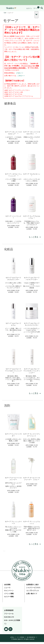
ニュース (7, 588)
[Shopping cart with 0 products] (36, 8)
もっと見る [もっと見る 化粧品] (35, 393)
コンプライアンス (33, 591)
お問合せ (12, 637)
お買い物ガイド (32, 594)
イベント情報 (9, 594)
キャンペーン (9, 591)
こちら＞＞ (20, 73)
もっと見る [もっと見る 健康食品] (35, 237)
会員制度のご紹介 (33, 585)
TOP (5, 13)
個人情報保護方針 (31, 637)
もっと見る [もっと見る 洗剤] (35, 544)
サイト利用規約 (21, 637)
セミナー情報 (9, 597)
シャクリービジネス (33, 588)
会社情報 (7, 585)
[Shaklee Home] (11, 8)
